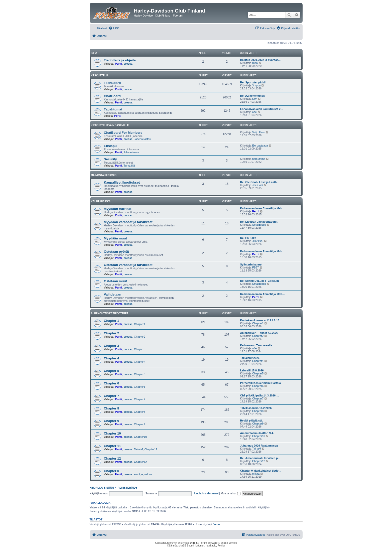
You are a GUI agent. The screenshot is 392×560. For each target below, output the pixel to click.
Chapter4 (140, 362)
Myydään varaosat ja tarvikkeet (128, 222)
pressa (128, 64)
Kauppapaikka (101, 201)
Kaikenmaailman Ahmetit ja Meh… (263, 208)
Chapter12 (140, 462)
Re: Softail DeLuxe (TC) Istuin (260, 281)
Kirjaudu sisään (102, 488)
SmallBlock (259, 225)
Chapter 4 (112, 358)
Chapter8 (140, 412)
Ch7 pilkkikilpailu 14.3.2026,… (260, 395)
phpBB (193, 543)
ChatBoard (112, 96)
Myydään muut (115, 238)
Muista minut (230, 493)
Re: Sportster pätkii (253, 82)
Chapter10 (140, 437)
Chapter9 (140, 424)
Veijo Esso (259, 132)
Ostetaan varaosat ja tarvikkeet (128, 265)
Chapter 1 (112, 321)
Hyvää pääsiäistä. (252, 421)
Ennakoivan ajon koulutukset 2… (262, 109)
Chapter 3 (112, 346)
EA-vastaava (131, 152)
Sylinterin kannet (251, 264)
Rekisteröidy (128, 488)
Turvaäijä (129, 166)
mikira (148, 474)
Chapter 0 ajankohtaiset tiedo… (261, 471)
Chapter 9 (112, 421)
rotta (255, 63)
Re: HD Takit (248, 238)
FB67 (255, 267)
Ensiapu (110, 146)
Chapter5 (140, 374)
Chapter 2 (112, 333)
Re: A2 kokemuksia (253, 96)
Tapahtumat (113, 109)
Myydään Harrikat (118, 209)
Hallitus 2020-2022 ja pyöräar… (260, 60)
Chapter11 (151, 449)
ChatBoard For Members (123, 133)
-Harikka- (258, 241)
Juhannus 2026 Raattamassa (259, 446)
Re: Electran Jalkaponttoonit (259, 222)
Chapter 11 (112, 446)
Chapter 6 (112, 383)
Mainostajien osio (104, 175)
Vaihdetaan (113, 294)
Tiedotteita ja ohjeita (120, 60)
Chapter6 (140, 387)
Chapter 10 (112, 433)
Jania (216, 524)
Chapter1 (140, 324)
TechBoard (112, 83)
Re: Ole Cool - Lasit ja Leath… (260, 182)
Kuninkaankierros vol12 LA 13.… (262, 320)
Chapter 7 (112, 396)
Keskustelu (99, 76)
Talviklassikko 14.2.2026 (256, 408)
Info (94, 53)
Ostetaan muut (115, 281)
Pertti (118, 64)
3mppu (256, 85)
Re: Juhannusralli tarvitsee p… (260, 458)
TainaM (138, 449)
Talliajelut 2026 (250, 358)
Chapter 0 (112, 471)
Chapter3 (140, 349)
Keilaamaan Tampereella (256, 345)
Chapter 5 (112, 371)
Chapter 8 (112, 408)
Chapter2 (140, 337)
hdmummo (259, 159)
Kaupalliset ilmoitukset (122, 182)
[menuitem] (114, 28)
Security (110, 159)
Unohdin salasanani (207, 493)
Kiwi (255, 99)
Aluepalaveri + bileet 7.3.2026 (259, 333)
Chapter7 (140, 399)
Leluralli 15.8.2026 (252, 370)
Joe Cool (258, 185)
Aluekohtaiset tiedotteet (110, 313)
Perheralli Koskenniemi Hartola (261, 383)
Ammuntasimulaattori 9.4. (257, 433)
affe (254, 112)
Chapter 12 (112, 458)
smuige (138, 474)
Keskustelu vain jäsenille (110, 125)
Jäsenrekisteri (143, 139)
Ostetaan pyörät (116, 252)
